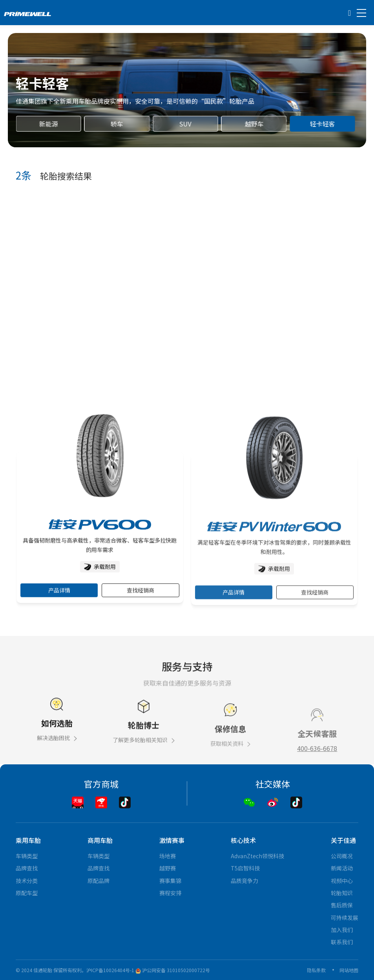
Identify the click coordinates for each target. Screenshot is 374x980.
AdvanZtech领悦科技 (257, 856)
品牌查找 (27, 868)
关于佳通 (343, 840)
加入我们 (342, 930)
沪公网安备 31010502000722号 (173, 970)
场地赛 (168, 856)
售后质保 (342, 905)
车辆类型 (27, 856)
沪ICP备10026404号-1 (110, 970)
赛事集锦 (170, 881)
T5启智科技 (245, 868)
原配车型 (27, 893)
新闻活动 (342, 868)
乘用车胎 (28, 840)
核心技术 (243, 840)
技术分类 (27, 881)
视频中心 (342, 881)
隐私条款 (316, 970)
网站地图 (349, 970)
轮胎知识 (342, 893)
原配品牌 (99, 881)
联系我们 (342, 942)
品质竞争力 (244, 881)
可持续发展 (345, 918)
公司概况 (342, 856)
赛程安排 (170, 893)
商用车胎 (100, 840)
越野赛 (168, 868)
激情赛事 (172, 840)
